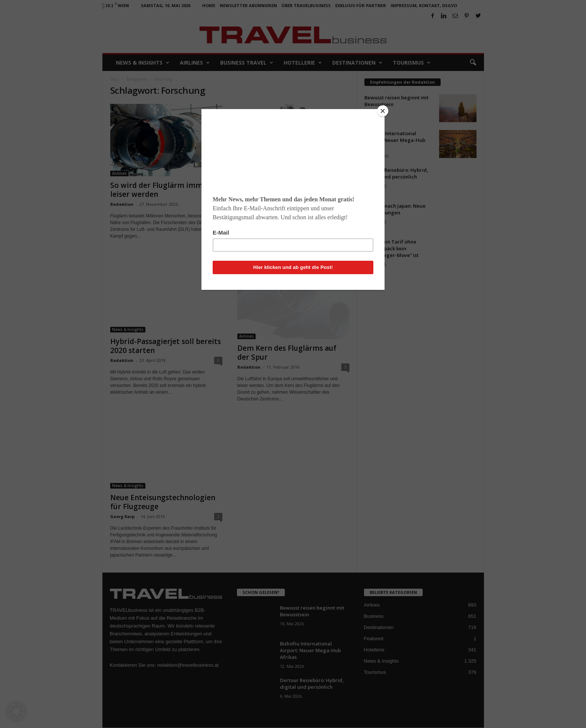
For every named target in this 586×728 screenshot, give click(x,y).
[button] (16, 712)
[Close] (383, 111)
